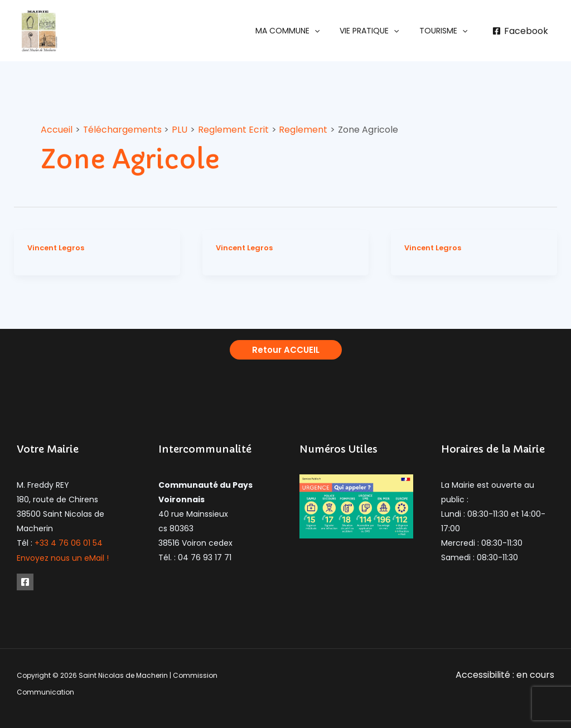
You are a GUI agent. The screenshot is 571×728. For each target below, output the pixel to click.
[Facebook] (520, 31)
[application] (326, 31)
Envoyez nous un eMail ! (63, 557)
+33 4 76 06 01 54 (69, 543)
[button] (299, 31)
